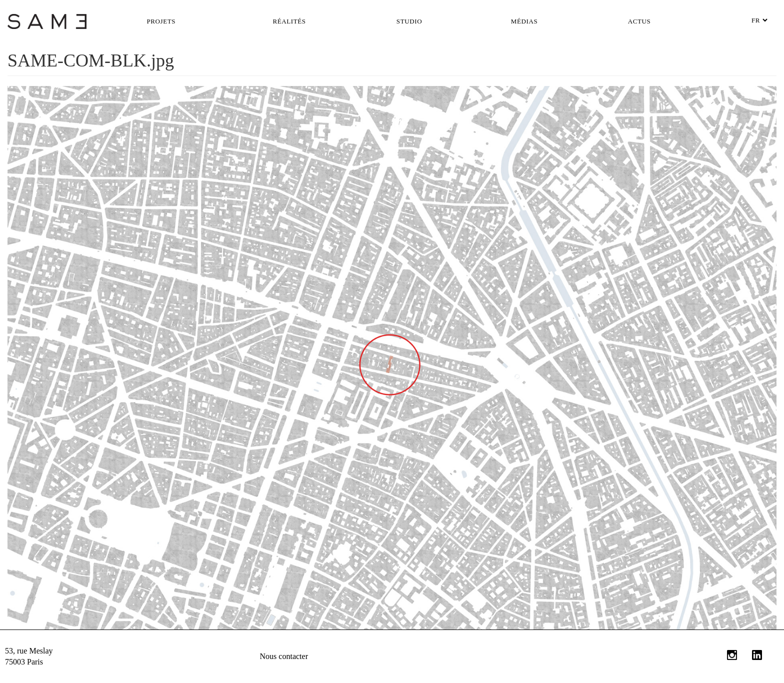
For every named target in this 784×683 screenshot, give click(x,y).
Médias (524, 21)
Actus (639, 21)
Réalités (289, 21)
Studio (409, 21)
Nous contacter (284, 656)
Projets (161, 21)
